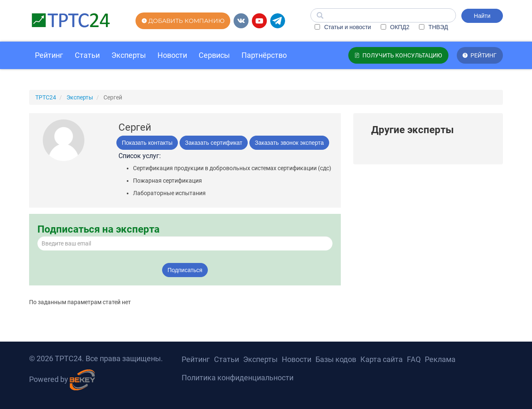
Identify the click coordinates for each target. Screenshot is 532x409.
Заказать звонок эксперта (289, 143)
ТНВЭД (433, 27)
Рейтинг (49, 55)
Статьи (87, 55)
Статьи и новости (343, 27)
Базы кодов (336, 359)
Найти (482, 16)
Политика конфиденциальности (238, 378)
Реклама (440, 359)
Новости (172, 55)
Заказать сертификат (214, 143)
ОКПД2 (395, 27)
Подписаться (185, 270)
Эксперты (129, 55)
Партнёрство (264, 55)
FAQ (414, 359)
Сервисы (214, 55)
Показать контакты (147, 143)
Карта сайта (382, 359)
